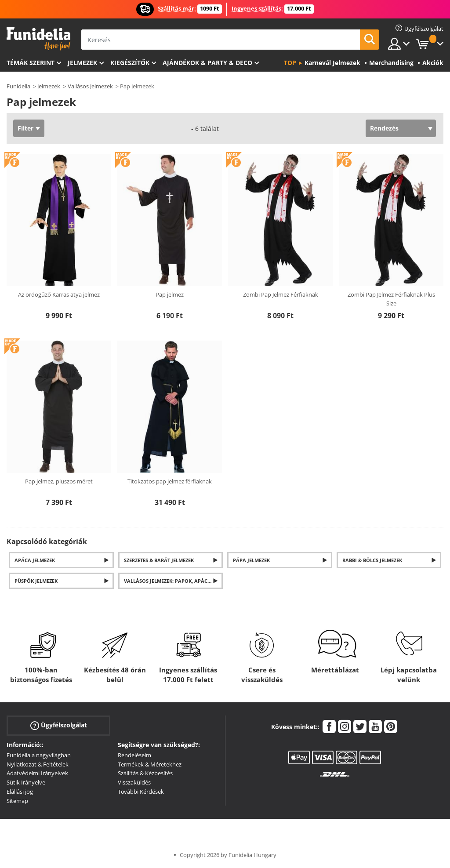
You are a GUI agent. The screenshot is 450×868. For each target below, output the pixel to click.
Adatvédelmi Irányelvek (37, 773)
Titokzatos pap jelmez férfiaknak (170, 481)
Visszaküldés (134, 782)
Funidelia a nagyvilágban (39, 755)
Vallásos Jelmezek (90, 86)
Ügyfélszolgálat (59, 725)
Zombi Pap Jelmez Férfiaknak (281, 294)
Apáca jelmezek (35, 560)
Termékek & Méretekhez (150, 764)
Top (290, 63)
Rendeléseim (134, 755)
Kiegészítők (130, 63)
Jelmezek (82, 63)
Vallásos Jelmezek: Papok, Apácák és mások (174, 581)
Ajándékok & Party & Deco (207, 63)
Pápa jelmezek (251, 560)
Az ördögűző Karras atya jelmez (59, 294)
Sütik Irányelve (26, 782)
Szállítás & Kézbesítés (145, 773)
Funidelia (18, 86)
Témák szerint (31, 63)
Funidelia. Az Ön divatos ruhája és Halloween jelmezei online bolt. (38, 39)
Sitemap (17, 801)
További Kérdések (141, 792)
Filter (25, 128)
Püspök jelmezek (36, 581)
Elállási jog (20, 792)
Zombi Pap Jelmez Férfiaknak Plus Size (391, 299)
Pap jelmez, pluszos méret (59, 481)
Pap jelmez (170, 294)
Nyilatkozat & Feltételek (38, 764)
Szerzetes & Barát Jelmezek (159, 560)
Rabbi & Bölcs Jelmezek (372, 560)
